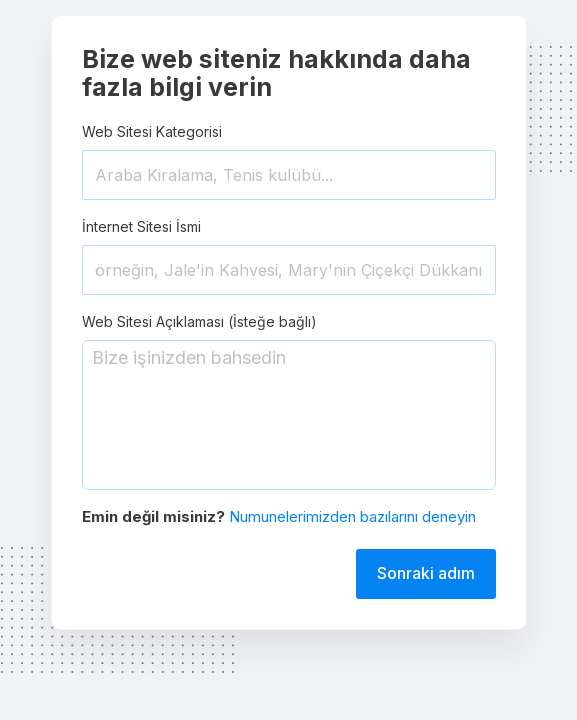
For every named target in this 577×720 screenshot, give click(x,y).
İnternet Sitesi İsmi (141, 226)
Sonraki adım (426, 573)
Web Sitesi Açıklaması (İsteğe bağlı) (199, 321)
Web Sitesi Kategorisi (152, 131)
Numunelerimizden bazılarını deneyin (352, 516)
